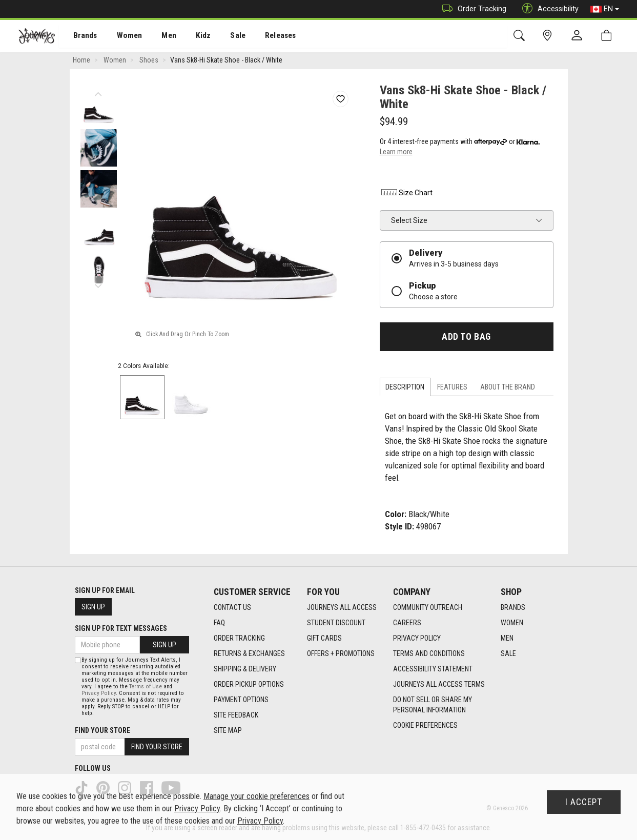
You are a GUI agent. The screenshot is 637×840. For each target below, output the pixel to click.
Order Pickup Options (249, 685)
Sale (224, 36)
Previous (99, 92)
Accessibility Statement (433, 669)
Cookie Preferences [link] (425, 726)
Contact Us (232, 608)
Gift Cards (324, 639)
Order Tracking (472, 9)
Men (159, 36)
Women (121, 36)
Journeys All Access (342, 608)
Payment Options (241, 700)
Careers (407, 623)
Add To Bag (466, 338)
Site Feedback (236, 715)
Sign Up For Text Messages (121, 628)
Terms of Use (146, 687)
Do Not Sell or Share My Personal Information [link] (433, 705)
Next (99, 284)
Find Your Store (102, 730)
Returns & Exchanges (249, 654)
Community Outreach (428, 608)
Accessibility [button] (548, 9)
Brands (79, 36)
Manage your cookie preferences (256, 796)
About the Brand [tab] (508, 388)
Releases (265, 36)
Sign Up (93, 607)
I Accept (584, 802)
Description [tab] (405, 388)
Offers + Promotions (341, 654)
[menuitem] (80, 36)
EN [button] (605, 9)
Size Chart (406, 194)
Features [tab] (452, 388)
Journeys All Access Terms (439, 685)
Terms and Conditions (429, 654)
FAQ (219, 623)
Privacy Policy (417, 639)
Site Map (228, 731)
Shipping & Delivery (245, 669)
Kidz (192, 36)
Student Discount (336, 623)
